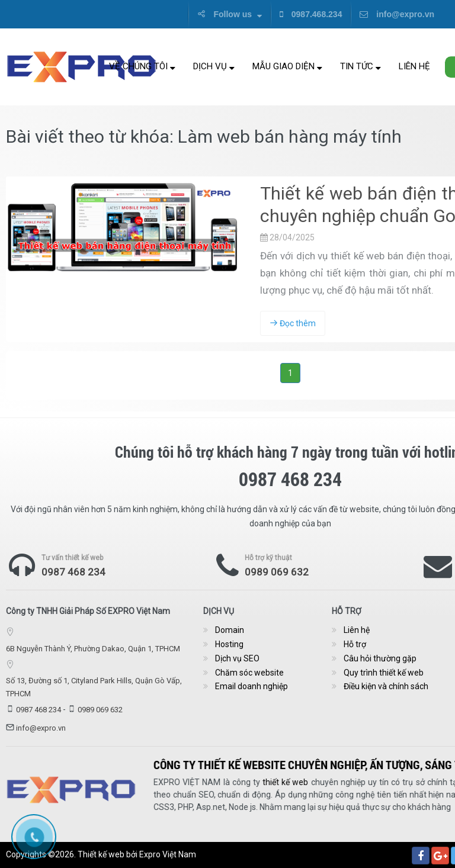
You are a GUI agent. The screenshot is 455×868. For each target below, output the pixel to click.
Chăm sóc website (249, 673)
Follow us (230, 14)
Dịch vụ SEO (237, 658)
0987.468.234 (311, 14)
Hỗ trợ (355, 644)
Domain (230, 630)
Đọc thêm (293, 323)
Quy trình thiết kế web (384, 673)
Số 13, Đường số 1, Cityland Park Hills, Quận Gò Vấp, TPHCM (94, 687)
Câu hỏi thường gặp (380, 658)
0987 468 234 (73, 572)
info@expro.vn (397, 14)
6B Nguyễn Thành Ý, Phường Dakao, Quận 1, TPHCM (93, 649)
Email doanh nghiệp (251, 686)
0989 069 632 (277, 572)
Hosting (229, 644)
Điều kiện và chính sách (386, 686)
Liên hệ (414, 66)
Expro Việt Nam (168, 854)
